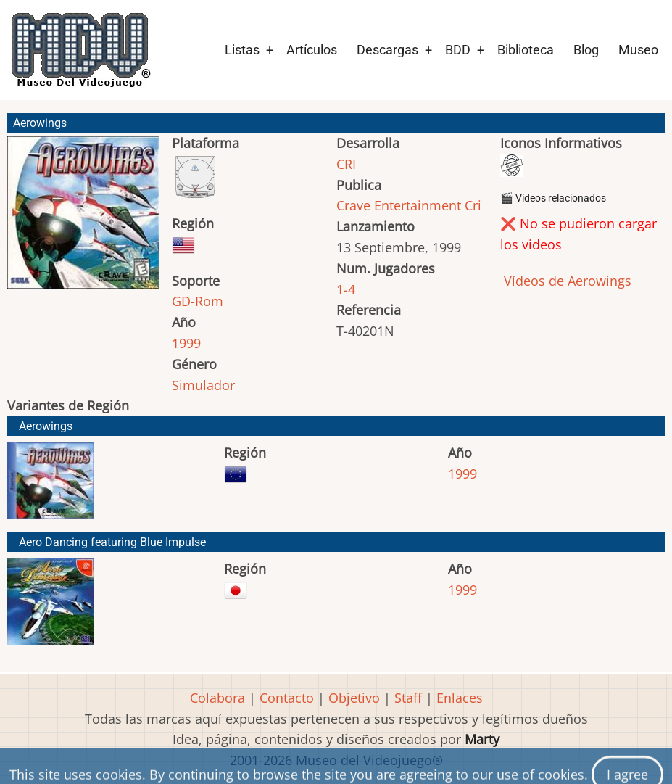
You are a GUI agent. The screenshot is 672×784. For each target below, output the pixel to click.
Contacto (287, 698)
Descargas (387, 50)
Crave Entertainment (399, 205)
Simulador (203, 385)
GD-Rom (198, 301)
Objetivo (354, 698)
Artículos (312, 50)
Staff (408, 698)
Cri (473, 205)
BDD (458, 50)
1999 (186, 343)
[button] (83, 219)
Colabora (217, 698)
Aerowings (46, 426)
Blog (586, 50)
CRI (346, 164)
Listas (242, 50)
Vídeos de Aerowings (566, 281)
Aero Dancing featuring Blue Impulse (112, 542)
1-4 (346, 289)
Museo (638, 50)
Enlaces (460, 698)
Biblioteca (526, 50)
